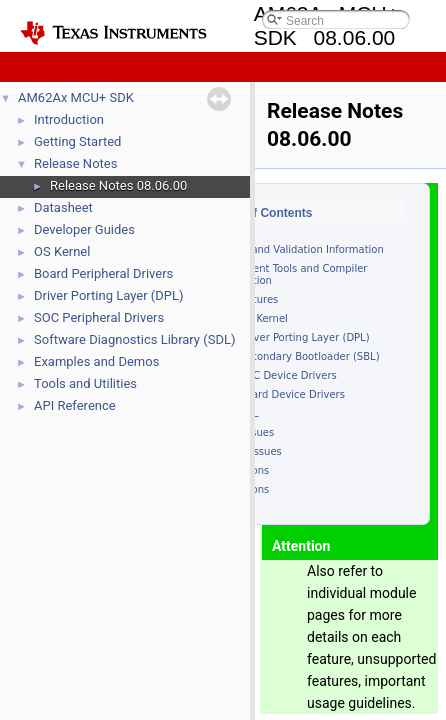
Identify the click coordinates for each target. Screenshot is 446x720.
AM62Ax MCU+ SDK (76, 97)
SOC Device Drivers (288, 375)
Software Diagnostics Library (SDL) (134, 339)
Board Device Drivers (292, 394)
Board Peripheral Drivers (103, 273)
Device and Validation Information (299, 249)
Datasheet (63, 207)
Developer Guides (84, 229)
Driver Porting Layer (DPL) (109, 295)
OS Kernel (62, 251)
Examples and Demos (96, 361)
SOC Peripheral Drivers (99, 317)
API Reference (75, 405)
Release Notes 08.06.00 (118, 185)
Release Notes (75, 163)
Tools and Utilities (85, 383)
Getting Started (77, 141)
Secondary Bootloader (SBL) (309, 356)
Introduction (69, 119)
